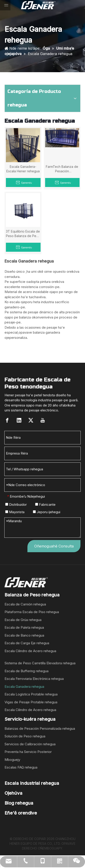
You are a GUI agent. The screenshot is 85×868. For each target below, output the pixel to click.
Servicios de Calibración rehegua (30, 744)
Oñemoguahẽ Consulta (54, 546)
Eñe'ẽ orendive (21, 813)
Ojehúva (13, 793)
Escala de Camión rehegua (25, 604)
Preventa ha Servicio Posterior (28, 752)
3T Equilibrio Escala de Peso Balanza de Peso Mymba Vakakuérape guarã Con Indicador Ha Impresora (23, 234)
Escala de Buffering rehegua (27, 671)
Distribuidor (16, 504)
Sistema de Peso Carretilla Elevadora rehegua (40, 663)
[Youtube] (43, 420)
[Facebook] (7, 420)
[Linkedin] (19, 420)
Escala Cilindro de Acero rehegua (30, 651)
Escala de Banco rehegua (24, 635)
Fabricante (45, 504)
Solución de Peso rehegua (25, 736)
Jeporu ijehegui (47, 512)
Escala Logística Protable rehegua (31, 694)
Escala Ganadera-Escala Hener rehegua (23, 169)
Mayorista (15, 512)
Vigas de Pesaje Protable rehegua (31, 702)
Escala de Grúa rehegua (23, 620)
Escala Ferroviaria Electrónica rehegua (34, 679)
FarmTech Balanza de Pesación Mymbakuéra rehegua (62, 169)
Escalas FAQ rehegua (21, 767)
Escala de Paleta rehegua (24, 627)
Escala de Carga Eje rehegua (27, 643)
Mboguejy (12, 760)
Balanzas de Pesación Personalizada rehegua (40, 728)
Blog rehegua (19, 803)
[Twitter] (31, 420)
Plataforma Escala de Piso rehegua (32, 612)
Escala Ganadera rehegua (24, 687)
